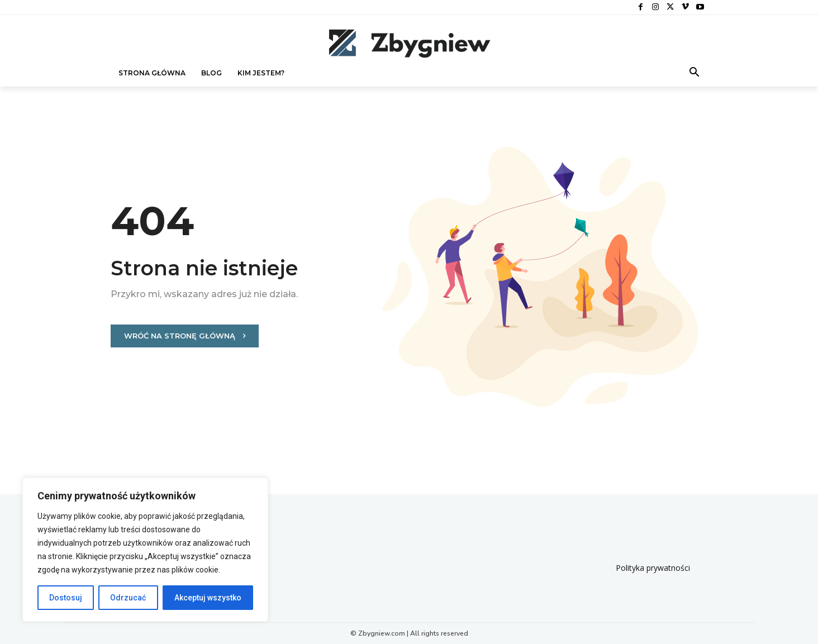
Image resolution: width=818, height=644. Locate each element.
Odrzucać (128, 598)
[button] (695, 73)
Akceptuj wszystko (208, 598)
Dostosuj (66, 598)
